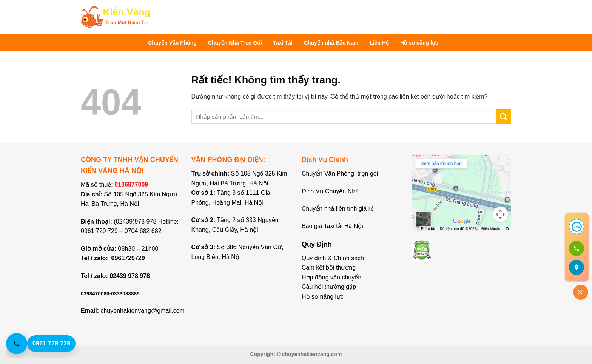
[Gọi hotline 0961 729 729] (48, 344)
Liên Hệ (379, 43)
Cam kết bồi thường (329, 268)
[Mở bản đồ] (577, 267)
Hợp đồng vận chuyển (331, 277)
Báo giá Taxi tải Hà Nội (333, 226)
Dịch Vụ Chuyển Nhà (330, 191)
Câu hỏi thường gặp (329, 287)
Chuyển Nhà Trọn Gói (235, 43)
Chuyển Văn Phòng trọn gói (340, 174)
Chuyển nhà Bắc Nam (331, 43)
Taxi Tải (283, 43)
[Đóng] (581, 292)
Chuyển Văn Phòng (172, 43)
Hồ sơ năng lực (419, 43)
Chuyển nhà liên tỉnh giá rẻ (338, 209)
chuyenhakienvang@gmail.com (143, 311)
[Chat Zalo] (577, 227)
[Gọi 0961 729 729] (577, 248)
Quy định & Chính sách (333, 258)
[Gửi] (504, 116)
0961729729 (128, 258)
